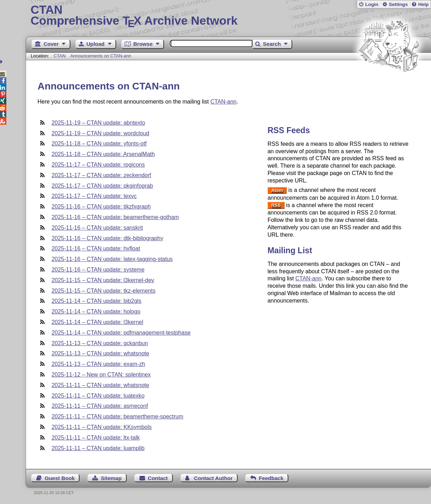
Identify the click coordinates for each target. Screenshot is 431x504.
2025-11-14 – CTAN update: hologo (96, 312)
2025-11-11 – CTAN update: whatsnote (100, 385)
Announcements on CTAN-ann (101, 56)
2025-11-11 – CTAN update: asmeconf (100, 406)
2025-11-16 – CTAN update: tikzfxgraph (101, 207)
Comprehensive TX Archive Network (229, 16)
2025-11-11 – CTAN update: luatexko (98, 396)
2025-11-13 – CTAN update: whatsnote (100, 353)
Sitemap (111, 478)
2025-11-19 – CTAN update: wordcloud (100, 133)
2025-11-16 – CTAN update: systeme (98, 270)
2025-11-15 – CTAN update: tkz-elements (103, 291)
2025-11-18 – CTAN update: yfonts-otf (99, 144)
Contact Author (213, 478)
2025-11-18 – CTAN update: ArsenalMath (103, 154)
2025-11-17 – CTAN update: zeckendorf (101, 175)
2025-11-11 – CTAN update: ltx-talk (96, 438)
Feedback (271, 478)
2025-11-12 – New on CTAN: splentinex (101, 375)
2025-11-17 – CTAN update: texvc (94, 196)
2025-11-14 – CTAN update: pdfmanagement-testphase (121, 333)
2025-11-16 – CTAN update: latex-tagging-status (112, 259)
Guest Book (60, 478)
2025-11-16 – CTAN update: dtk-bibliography (107, 238)
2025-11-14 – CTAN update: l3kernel (97, 322)
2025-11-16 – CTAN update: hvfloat (96, 248)
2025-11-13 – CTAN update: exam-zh (98, 364)
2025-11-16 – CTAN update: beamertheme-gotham (115, 217)
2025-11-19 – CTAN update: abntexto (98, 123)
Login (372, 4)
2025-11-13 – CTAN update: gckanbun (100, 343)
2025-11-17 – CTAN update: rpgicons (98, 165)
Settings (398, 4)
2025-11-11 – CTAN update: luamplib (98, 448)
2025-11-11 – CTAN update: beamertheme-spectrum (117, 416)
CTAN (60, 56)
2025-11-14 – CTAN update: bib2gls (96, 301)
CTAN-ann (223, 102)
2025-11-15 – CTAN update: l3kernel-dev (103, 280)
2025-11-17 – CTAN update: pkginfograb (102, 186)
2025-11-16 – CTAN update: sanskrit (97, 228)
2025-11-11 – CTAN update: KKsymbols (101, 427)
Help (424, 4)
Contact (158, 478)
